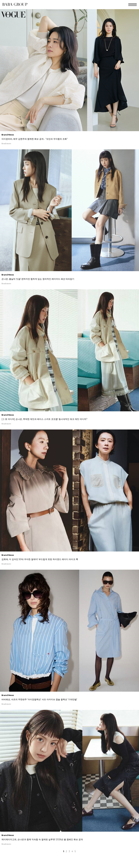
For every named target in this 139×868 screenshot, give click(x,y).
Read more (6, 143)
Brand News (8, 135)
